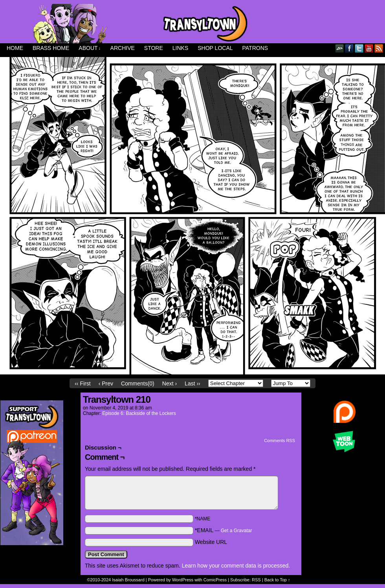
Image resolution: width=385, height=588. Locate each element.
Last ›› (192, 383)
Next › (170, 383)
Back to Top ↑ (277, 580)
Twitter (359, 48)
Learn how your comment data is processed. (236, 566)
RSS (379, 48)
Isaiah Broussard (128, 580)
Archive (123, 48)
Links (180, 48)
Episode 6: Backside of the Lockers (139, 413)
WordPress (183, 580)
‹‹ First (82, 383)
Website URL (211, 542)
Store (154, 48)
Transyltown (192, 24)
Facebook (349, 48)
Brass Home (51, 48)
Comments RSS (280, 441)
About (90, 48)
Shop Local (215, 48)
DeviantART (340, 48)
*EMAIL (224, 530)
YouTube (369, 48)
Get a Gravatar (236, 531)
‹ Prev (106, 383)
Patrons (255, 48)
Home (15, 48)
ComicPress (215, 580)
